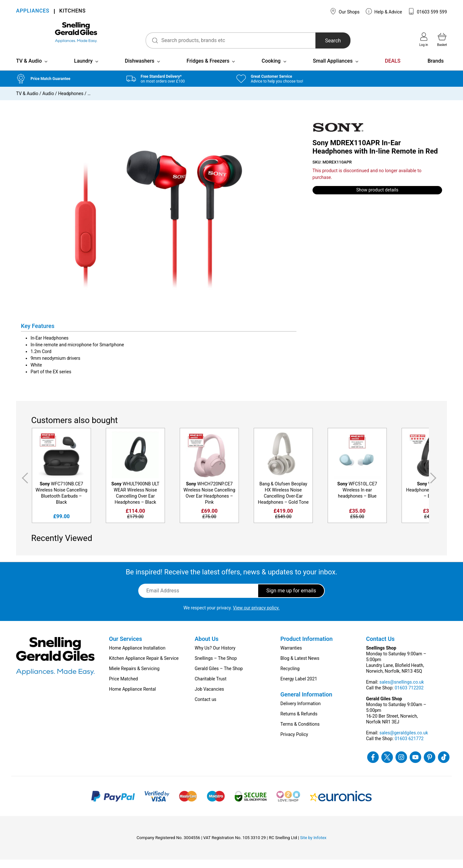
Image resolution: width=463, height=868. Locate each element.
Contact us (206, 708)
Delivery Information (300, 712)
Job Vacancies (209, 697)
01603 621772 (409, 747)
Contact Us (381, 647)
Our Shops (345, 11)
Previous (24, 486)
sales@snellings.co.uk (402, 690)
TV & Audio (29, 69)
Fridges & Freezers (208, 69)
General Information (306, 703)
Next (434, 486)
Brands (436, 69)
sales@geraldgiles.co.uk (404, 741)
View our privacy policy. (256, 616)
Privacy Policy (294, 743)
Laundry (83, 69)
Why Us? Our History (215, 656)
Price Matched (123, 687)
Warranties (291, 656)
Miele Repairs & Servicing (134, 677)
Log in (424, 40)
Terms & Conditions (300, 732)
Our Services (126, 647)
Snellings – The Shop (216, 667)
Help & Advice (384, 11)
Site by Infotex (313, 846)
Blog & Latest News (300, 667)
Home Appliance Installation (137, 656)
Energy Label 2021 (299, 687)
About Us (207, 647)
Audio (48, 102)
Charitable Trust (211, 687)
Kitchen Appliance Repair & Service (144, 667)
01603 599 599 (427, 11)
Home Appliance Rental (132, 697)
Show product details (377, 199)
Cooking (271, 69)
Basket (442, 40)
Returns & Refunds (299, 722)
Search (315, 41)
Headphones (71, 102)
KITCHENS (72, 11)
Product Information (307, 647)
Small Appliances (333, 69)
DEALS (393, 69)
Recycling (290, 677)
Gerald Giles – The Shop (219, 677)
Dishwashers (140, 69)
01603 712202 (409, 696)
